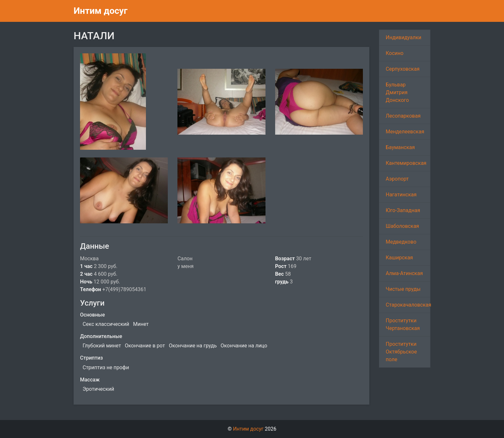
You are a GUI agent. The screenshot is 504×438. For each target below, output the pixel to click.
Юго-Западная (403, 210)
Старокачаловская (408, 305)
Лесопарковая (403, 116)
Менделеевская (405, 132)
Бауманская (400, 147)
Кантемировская (406, 163)
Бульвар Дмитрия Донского (397, 92)
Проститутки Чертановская (403, 324)
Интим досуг (101, 11)
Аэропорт (397, 179)
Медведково (401, 242)
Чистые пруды (403, 289)
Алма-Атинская (404, 273)
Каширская (399, 258)
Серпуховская (403, 69)
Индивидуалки (404, 37)
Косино (395, 53)
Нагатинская (401, 195)
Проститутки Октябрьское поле (401, 352)
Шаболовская (402, 226)
